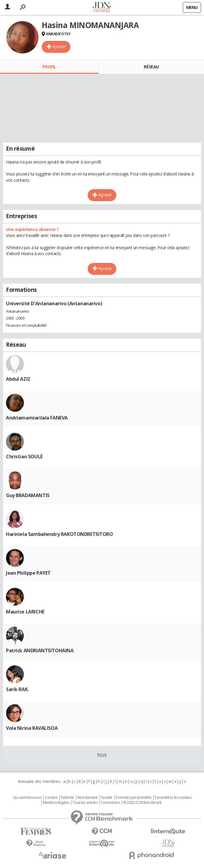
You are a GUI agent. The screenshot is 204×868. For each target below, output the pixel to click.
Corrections (110, 803)
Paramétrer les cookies (173, 798)
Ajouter (59, 46)
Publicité (67, 798)
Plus (102, 755)
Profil (49, 67)
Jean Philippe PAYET (28, 573)
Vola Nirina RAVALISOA (32, 728)
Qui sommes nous (27, 798)
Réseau (151, 67)
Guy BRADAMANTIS (28, 495)
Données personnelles (134, 798)
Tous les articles (85, 803)
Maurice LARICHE (25, 612)
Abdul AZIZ (18, 379)
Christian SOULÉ (24, 457)
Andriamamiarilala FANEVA (37, 418)
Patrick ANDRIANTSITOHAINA (40, 650)
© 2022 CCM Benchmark (142, 803)
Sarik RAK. (17, 689)
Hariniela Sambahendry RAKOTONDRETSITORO (59, 534)
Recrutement (88, 798)
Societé (107, 798)
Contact (51, 798)
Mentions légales (56, 803)
